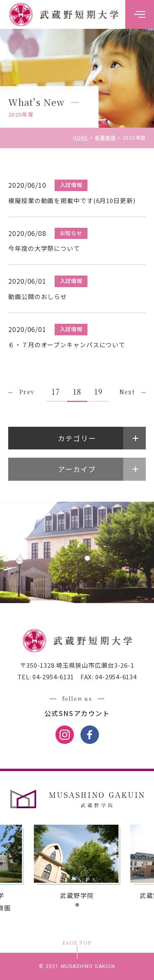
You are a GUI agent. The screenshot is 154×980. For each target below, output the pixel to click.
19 (98, 391)
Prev (27, 392)
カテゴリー (77, 438)
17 (56, 391)
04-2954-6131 (52, 677)
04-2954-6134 (115, 677)
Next (127, 392)
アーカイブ (77, 469)
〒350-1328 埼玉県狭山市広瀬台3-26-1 (77, 665)
